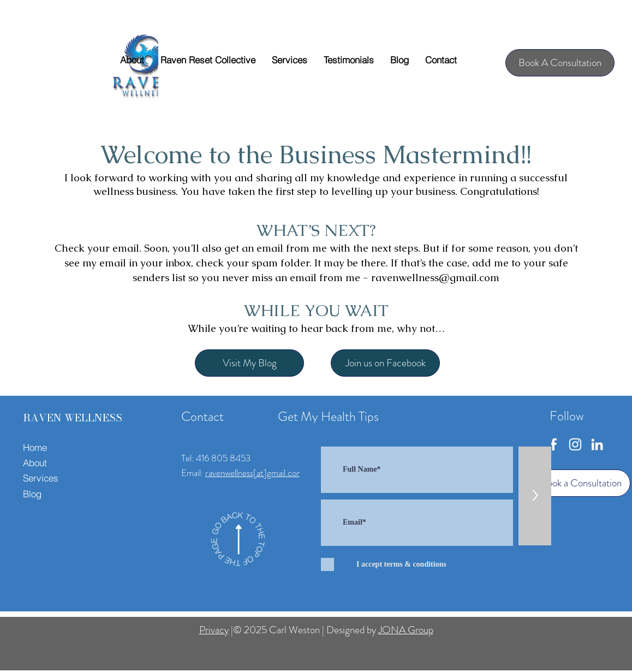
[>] (535, 496)
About (35, 463)
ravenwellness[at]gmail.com (254, 473)
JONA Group (406, 630)
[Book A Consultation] (560, 63)
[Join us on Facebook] (385, 363)
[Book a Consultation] (581, 483)
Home (35, 447)
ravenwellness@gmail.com (435, 278)
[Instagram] (575, 444)
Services (41, 478)
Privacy (214, 630)
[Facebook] (553, 444)
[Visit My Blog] (249, 363)
